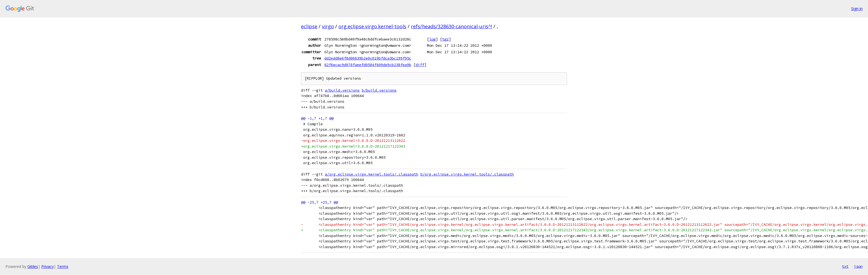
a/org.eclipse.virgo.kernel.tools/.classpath (372, 174)
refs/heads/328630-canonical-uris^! (452, 26)
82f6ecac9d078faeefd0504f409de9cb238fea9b (368, 65)
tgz (445, 39)
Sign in (857, 9)
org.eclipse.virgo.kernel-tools (372, 26)
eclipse (309, 26)
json (858, 266)
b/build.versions (379, 90)
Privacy (47, 266)
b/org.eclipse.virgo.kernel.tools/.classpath (467, 174)
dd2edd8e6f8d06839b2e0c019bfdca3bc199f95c (368, 58)
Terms (63, 266)
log (432, 39)
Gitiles (33, 266)
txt (845, 266)
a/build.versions (342, 90)
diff (420, 65)
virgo (328, 26)
